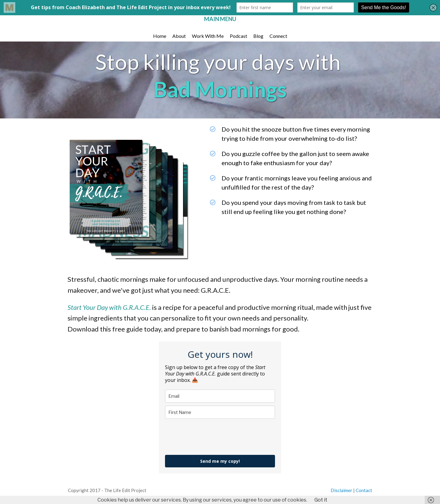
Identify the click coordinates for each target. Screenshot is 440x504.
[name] (220, 412)
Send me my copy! (220, 461)
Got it (321, 500)
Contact (364, 490)
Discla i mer (341, 490)
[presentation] (211, 437)
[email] (220, 396)
